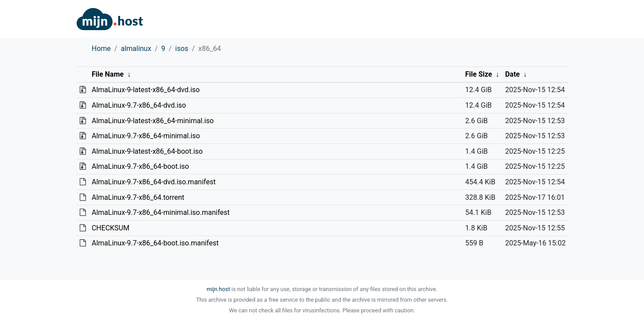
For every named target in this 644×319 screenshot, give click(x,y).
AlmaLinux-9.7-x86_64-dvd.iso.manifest (154, 182)
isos (182, 49)
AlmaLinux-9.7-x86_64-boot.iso (140, 166)
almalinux (136, 49)
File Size (479, 74)
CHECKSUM (111, 228)
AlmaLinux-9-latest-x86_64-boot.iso (147, 151)
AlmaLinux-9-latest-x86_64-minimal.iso (153, 121)
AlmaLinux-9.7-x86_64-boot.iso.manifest (155, 243)
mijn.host (218, 289)
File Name (108, 74)
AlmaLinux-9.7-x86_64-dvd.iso (139, 105)
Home (101, 49)
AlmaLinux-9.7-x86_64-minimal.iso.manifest (161, 212)
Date (512, 74)
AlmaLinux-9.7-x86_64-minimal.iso (146, 136)
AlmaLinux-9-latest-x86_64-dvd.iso (146, 90)
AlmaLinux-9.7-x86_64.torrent (138, 197)
